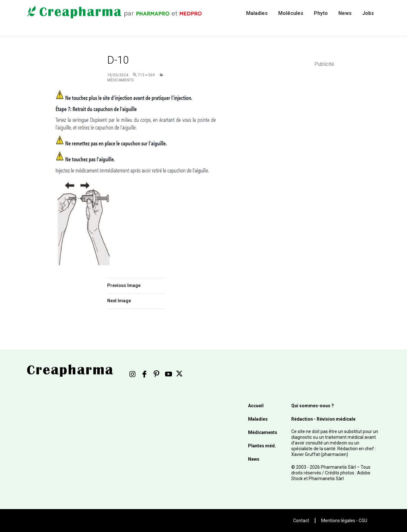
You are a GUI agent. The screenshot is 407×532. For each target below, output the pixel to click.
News (345, 13)
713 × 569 (146, 75)
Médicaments (263, 432)
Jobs (368, 13)
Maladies (257, 13)
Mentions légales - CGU (344, 521)
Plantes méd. (262, 446)
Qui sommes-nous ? (313, 406)
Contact (301, 521)
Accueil (256, 406)
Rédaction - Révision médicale (323, 419)
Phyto (321, 13)
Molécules (291, 13)
